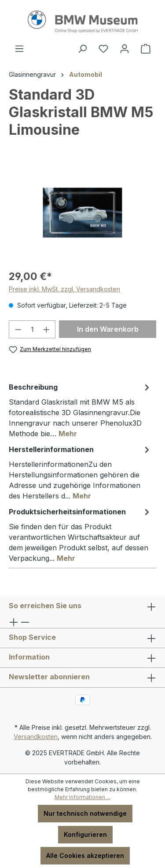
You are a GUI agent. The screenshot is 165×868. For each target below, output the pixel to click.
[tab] (80, 410)
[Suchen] (82, 49)
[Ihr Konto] (125, 49)
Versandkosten (36, 737)
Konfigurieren (85, 834)
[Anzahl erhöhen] (47, 329)
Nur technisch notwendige (85, 813)
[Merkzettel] (103, 49)
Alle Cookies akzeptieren (85, 855)
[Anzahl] (32, 329)
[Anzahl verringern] (18, 329)
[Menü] (19, 49)
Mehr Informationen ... (82, 797)
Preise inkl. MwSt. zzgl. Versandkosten (64, 289)
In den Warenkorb (108, 329)
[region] (82, 213)
